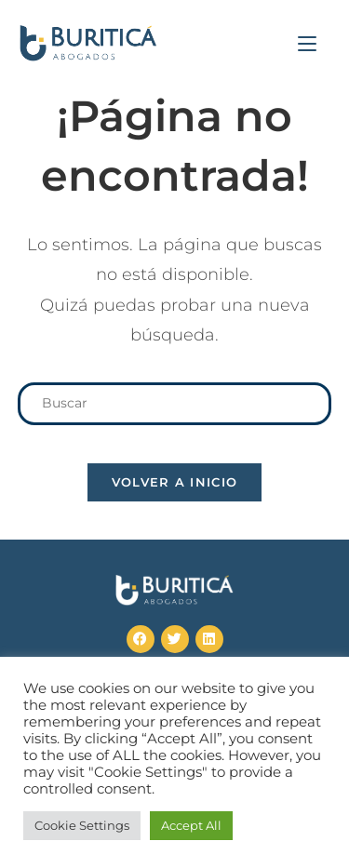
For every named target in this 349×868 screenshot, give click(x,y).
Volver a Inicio (175, 482)
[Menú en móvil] (307, 43)
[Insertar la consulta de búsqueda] (175, 403)
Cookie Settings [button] (82, 825)
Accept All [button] (191, 825)
